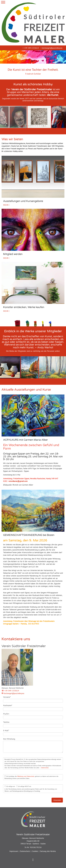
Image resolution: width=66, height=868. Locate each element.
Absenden (57, 800)
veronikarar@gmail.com (18, 481)
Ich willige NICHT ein (24, 786)
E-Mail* (6, 730)
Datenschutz (45, 768)
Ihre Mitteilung (9, 739)
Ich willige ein (10, 786)
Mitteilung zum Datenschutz (26, 776)
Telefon (6, 722)
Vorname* (7, 697)
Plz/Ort (6, 714)
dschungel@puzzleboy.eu (52, 48)
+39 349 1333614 (31, 48)
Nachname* (8, 705)
